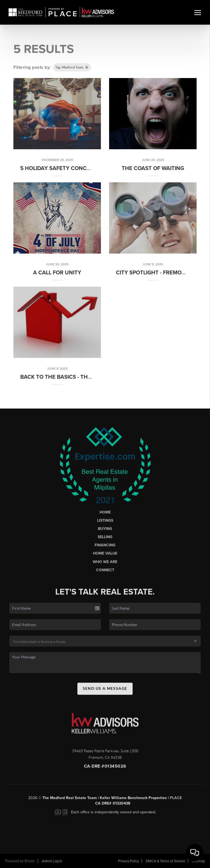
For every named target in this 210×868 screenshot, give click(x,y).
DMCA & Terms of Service (165, 861)
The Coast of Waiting (153, 168)
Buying (105, 530)
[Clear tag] (87, 67)
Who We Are (105, 563)
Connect (105, 572)
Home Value (105, 555)
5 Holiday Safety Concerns (61, 168)
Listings (105, 522)
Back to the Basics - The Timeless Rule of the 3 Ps (93, 377)
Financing (105, 547)
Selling (105, 538)
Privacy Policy (129, 861)
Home (105, 514)
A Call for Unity (57, 273)
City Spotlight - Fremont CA (157, 273)
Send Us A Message (105, 690)
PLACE (176, 799)
